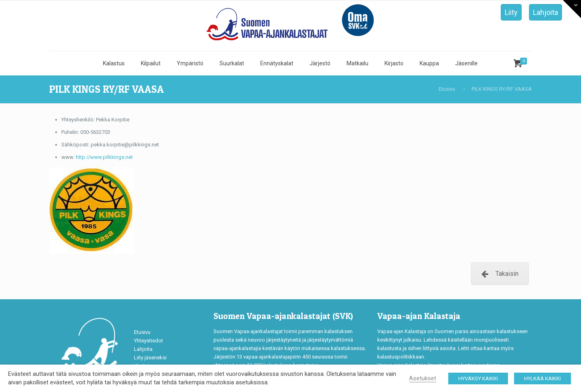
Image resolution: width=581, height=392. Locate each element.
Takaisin (500, 274)
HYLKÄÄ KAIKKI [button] (542, 378)
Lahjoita (545, 12)
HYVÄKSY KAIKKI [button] (478, 378)
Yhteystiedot (148, 341)
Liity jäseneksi (150, 358)
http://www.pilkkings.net (104, 157)
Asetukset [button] (423, 378)
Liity (511, 12)
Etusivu (447, 89)
